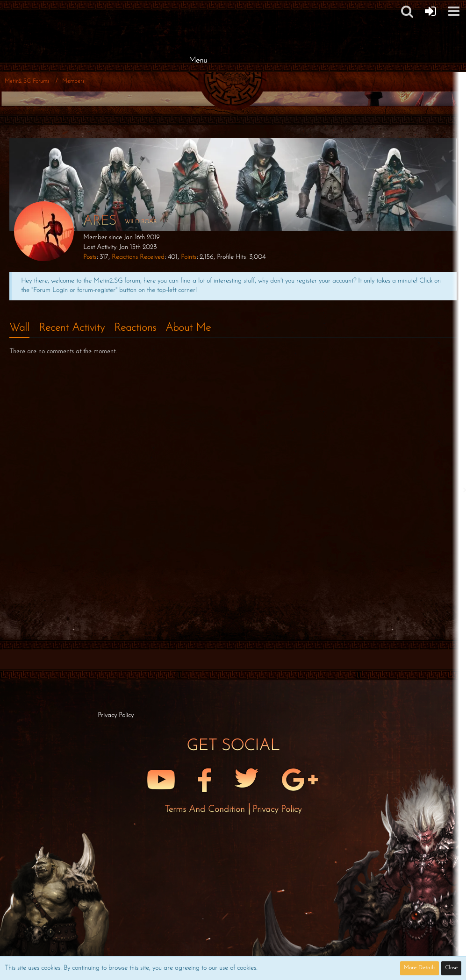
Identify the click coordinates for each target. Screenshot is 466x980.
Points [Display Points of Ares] (189, 257)
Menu (198, 60)
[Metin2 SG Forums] (198, 9)
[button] (454, 11)
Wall (19, 328)
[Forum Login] (430, 11)
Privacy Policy (277, 810)
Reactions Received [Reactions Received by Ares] (138, 257)
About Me (188, 328)
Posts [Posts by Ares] (90, 257)
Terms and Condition (206, 810)
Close (451, 968)
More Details (419, 968)
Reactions (135, 328)
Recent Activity (72, 328)
